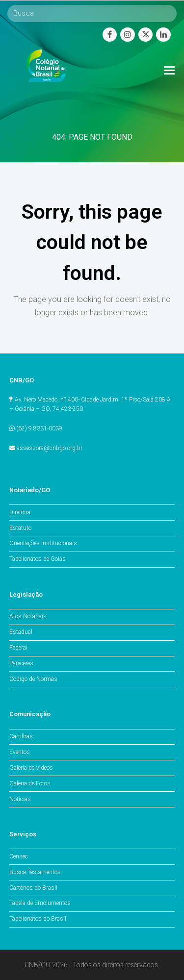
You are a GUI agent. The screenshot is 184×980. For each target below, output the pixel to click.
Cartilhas (21, 736)
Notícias (20, 799)
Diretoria (20, 512)
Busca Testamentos (35, 872)
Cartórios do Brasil (33, 888)
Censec (19, 856)
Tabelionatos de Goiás (38, 559)
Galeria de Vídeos (31, 768)
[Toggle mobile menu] (169, 71)
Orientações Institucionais (43, 543)
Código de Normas (33, 679)
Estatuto (20, 528)
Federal (18, 648)
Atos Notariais (28, 616)
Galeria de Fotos (30, 783)
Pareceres (21, 663)
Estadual (21, 632)
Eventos (20, 752)
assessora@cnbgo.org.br (50, 448)
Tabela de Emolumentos (40, 903)
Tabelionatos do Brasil (38, 919)
